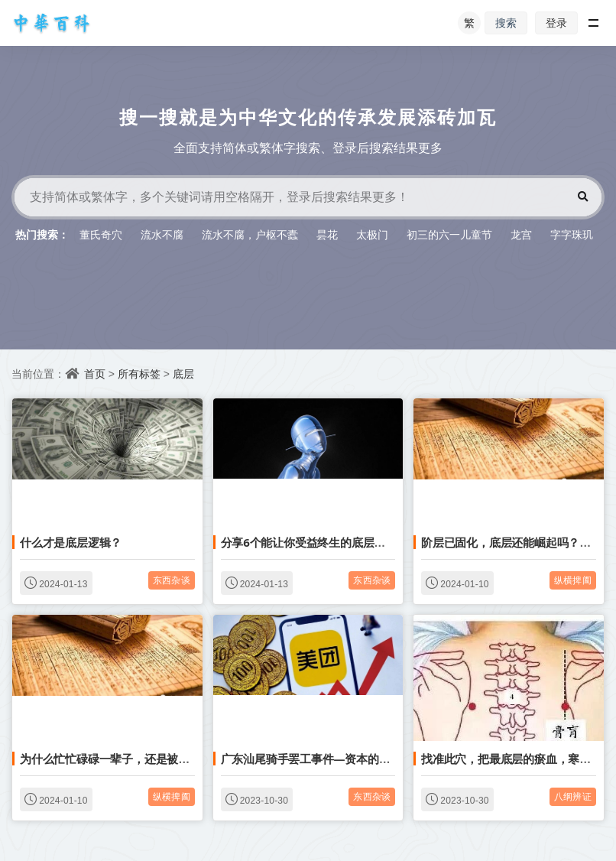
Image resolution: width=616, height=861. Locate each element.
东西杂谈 (172, 580)
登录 (556, 23)
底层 (183, 374)
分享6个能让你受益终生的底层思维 (309, 542)
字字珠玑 (572, 234)
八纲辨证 (573, 796)
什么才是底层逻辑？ (71, 542)
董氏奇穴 (101, 234)
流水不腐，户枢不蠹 (250, 234)
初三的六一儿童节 (449, 234)
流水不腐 (162, 234)
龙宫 (521, 234)
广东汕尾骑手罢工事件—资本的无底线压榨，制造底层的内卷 (374, 759)
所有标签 (139, 374)
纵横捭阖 (573, 580)
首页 (95, 374)
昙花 (327, 234)
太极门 (372, 234)
